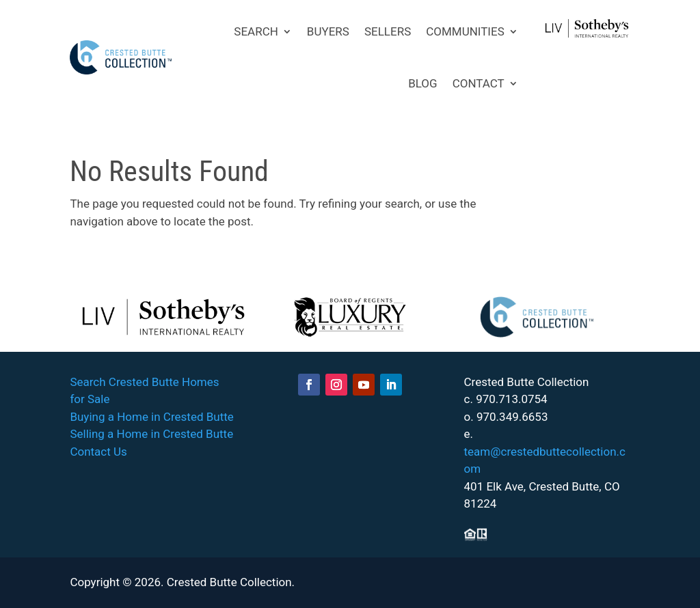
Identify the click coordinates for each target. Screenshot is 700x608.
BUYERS (328, 31)
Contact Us (98, 452)
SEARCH (256, 31)
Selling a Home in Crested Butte (151, 434)
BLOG (422, 83)
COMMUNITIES (465, 31)
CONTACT (479, 83)
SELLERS (388, 31)
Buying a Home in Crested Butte (151, 417)
